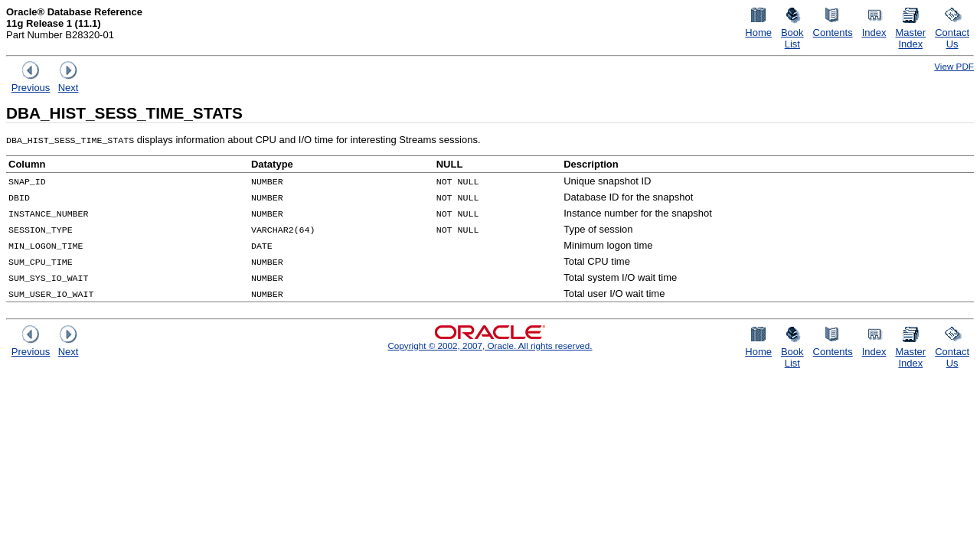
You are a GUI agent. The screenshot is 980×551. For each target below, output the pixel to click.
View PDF (954, 66)
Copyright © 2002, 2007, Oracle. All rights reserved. (490, 346)
